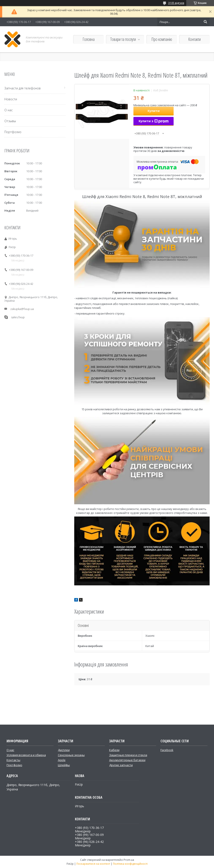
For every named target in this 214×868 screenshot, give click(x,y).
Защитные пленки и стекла (128, 755)
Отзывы (10, 121)
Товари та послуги (123, 39)
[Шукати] (205, 22)
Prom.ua (129, 860)
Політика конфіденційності (130, 864)
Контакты (13, 760)
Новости (11, 99)
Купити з (154, 121)
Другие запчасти (121, 765)
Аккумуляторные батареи (127, 760)
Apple (62, 760)
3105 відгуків (176, 3)
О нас (9, 110)
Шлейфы (64, 765)
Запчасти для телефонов (22, 88)
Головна (89, 39)
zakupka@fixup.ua (22, 309)
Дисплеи (64, 750)
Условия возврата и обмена (26, 755)
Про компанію (162, 39)
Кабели (114, 750)
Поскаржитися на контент (93, 864)
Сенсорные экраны (71, 755)
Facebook (167, 750)
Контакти (194, 39)
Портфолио (13, 132)
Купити (154, 111)
